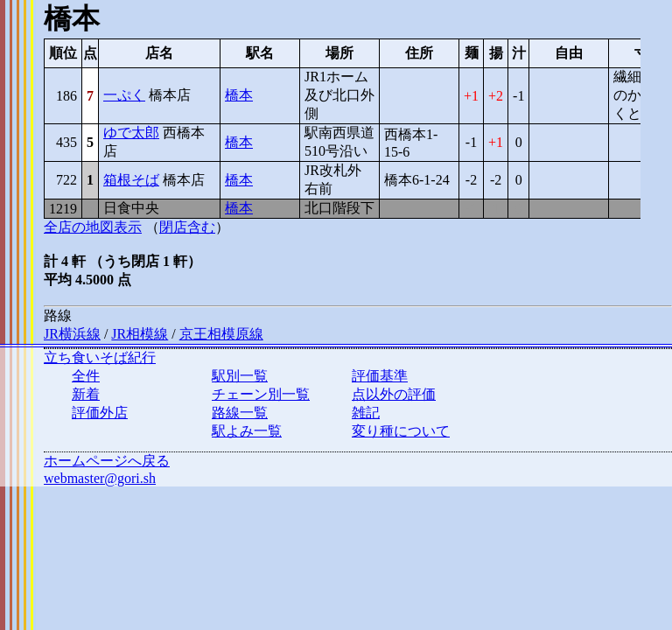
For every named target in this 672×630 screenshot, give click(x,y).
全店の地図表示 (93, 227)
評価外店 (100, 413)
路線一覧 (240, 413)
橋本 (239, 95)
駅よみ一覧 (247, 431)
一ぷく (124, 95)
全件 (86, 376)
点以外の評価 (394, 394)
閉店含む (187, 227)
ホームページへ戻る (107, 461)
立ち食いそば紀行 (100, 357)
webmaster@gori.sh (100, 478)
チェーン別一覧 (261, 394)
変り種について (401, 431)
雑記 (366, 413)
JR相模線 (140, 334)
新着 (86, 394)
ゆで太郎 (131, 133)
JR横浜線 (72, 334)
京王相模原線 (221, 334)
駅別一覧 (240, 376)
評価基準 (380, 376)
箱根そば (131, 180)
